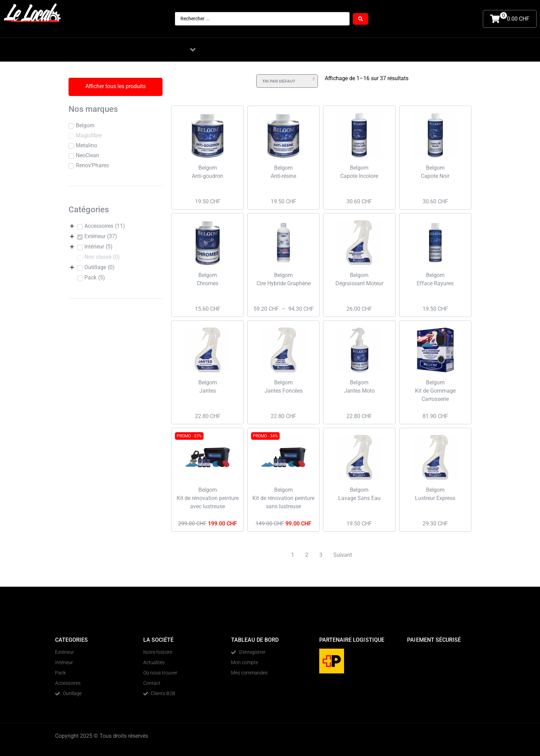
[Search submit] (361, 19)
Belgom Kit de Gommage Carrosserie (435, 391)
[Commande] (287, 81)
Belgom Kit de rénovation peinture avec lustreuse (208, 498)
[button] (193, 50)
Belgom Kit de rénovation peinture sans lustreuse (283, 498)
